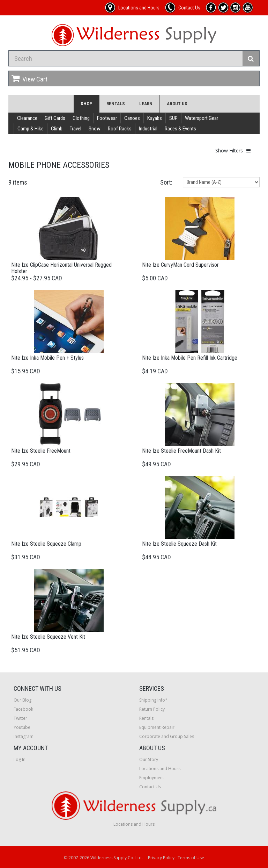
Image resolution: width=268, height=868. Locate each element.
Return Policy (152, 709)
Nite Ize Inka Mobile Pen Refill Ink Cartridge (190, 358)
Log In (20, 759)
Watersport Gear (202, 118)
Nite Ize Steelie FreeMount (41, 451)
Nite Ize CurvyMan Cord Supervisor (180, 265)
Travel (76, 129)
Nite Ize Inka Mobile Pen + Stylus (47, 358)
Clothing (81, 118)
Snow (95, 129)
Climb (57, 129)
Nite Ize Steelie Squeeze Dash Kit (179, 544)
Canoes (132, 118)
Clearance (27, 118)
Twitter (20, 718)
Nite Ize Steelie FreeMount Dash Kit (181, 451)
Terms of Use (191, 858)
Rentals (116, 104)
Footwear (107, 118)
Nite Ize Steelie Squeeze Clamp (46, 544)
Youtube (22, 727)
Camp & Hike (31, 129)
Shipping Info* (153, 700)
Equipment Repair (157, 727)
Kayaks (155, 118)
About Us (177, 104)
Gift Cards (55, 118)
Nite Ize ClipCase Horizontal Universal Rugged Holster (61, 268)
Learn (146, 104)
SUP (173, 118)
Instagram (24, 736)
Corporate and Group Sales (167, 736)
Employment (152, 778)
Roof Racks (120, 129)
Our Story (149, 759)
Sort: (166, 182)
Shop (86, 104)
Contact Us (150, 787)
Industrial (148, 129)
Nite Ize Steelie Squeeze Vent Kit (48, 637)
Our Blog (23, 700)
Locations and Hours (160, 769)
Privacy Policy (161, 858)
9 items (18, 182)
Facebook (23, 709)
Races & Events (180, 129)
